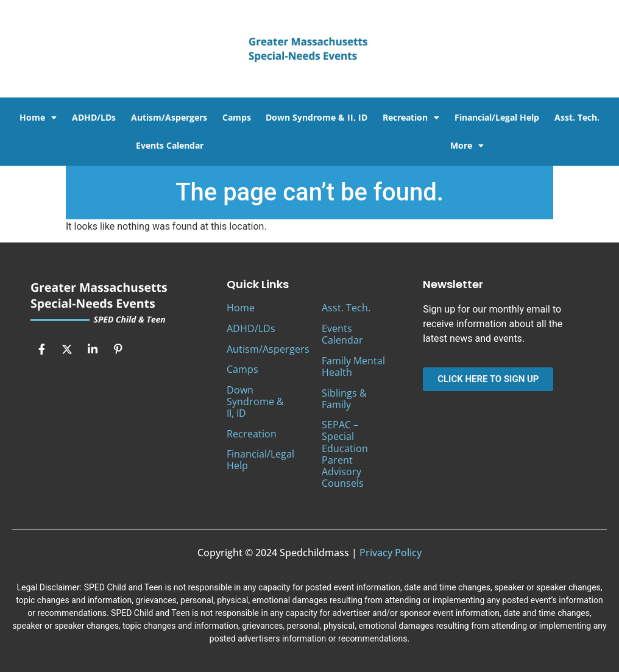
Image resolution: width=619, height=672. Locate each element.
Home (38, 118)
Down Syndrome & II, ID (317, 117)
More (467, 146)
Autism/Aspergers (169, 117)
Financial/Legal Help (497, 117)
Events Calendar (170, 145)
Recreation (411, 118)
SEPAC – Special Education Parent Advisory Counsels (345, 454)
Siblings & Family (344, 399)
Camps (237, 117)
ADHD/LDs (94, 117)
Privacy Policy (391, 553)
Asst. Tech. (577, 117)
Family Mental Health (353, 366)
